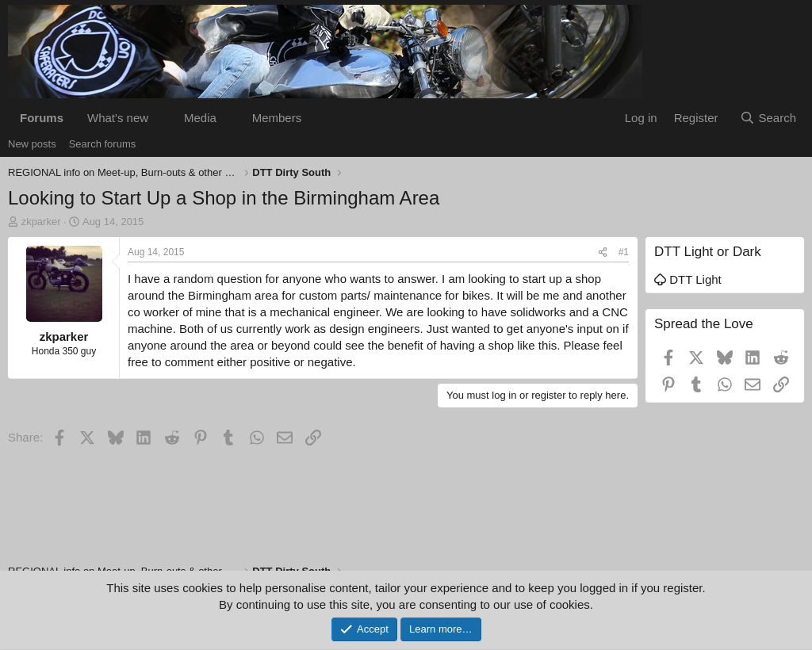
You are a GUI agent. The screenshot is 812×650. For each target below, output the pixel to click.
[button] (161, 118)
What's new (118, 118)
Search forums (103, 144)
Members (277, 118)
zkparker (41, 222)
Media (200, 118)
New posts (32, 144)
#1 (624, 252)
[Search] (768, 118)
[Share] (603, 252)
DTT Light (688, 279)
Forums (42, 118)
